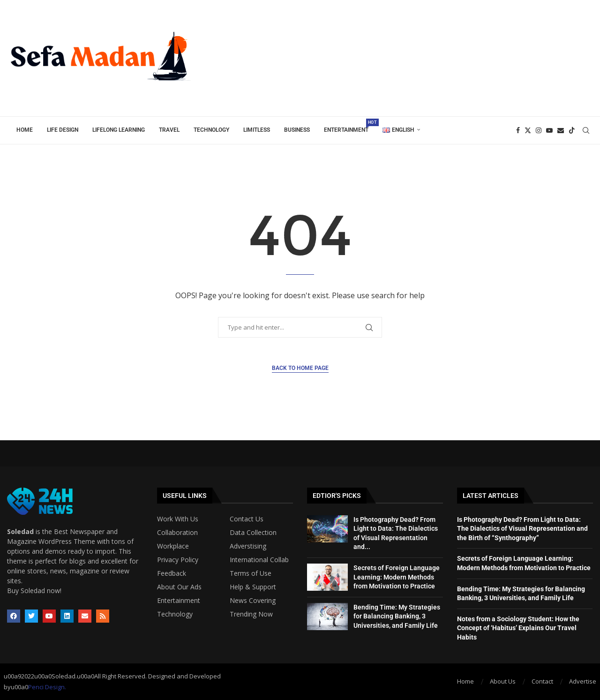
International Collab (259, 560)
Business (297, 130)
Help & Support (253, 587)
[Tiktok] (572, 130)
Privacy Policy (178, 560)
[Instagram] (539, 130)
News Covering (253, 601)
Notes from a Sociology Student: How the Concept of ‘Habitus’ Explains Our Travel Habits (518, 628)
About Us (503, 681)
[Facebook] (518, 130)
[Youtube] (549, 130)
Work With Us (178, 519)
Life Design (63, 130)
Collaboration (177, 533)
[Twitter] (528, 130)
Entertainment (350, 126)
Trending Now (251, 614)
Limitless (257, 130)
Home (25, 130)
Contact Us (247, 519)
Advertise (583, 681)
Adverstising (248, 546)
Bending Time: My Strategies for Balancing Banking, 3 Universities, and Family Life (397, 616)
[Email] (561, 130)
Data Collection (253, 533)
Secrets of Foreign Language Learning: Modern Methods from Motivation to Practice (397, 577)
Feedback (172, 573)
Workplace (173, 546)
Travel (169, 130)
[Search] (586, 130)
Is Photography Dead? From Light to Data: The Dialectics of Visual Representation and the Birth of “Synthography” (522, 529)
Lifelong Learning (119, 130)
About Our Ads (179, 587)
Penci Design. (47, 687)
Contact (542, 681)
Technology (211, 130)
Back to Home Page (300, 368)
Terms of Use (251, 573)
